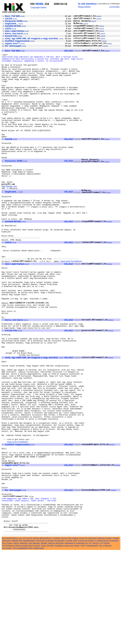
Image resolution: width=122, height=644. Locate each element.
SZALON (69, 638)
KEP (75, 633)
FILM (82, 631)
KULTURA (7, 636)
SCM (43, 638)
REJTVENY (35, 638)
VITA (15, 641)
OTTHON (105, 636)
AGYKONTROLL (10, 631)
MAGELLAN (26, 636)
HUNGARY (60, 633)
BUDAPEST (46, 631)
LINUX (16, 636)
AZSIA (36, 631)
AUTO (29, 631)
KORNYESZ (103, 633)
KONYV (92, 633)
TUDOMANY (92, 638)
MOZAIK (60, 636)
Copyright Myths (38, 7)
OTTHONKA (8, 638)
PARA (18, 638)
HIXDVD (40, 633)
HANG (116, 631)
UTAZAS (107, 638)
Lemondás (114, 7)
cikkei (99, 16)
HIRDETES (17, 633)
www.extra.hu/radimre (71, 302)
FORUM (101, 631)
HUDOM (49, 633)
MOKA (52, 636)
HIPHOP (6, 633)
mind (22, 16)
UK (101, 638)
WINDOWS (38, 641)
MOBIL (40, 4)
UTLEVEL (7, 641)
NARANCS (70, 636)
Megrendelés (84, 7)
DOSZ (64, 631)
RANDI (25, 638)
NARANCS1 (82, 636)
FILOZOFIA (91, 631)
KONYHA (83, 633)
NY (90, 636)
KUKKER (114, 633)
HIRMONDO (29, 633)
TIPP (83, 638)
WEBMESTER (25, 641)
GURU (109, 631)
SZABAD (59, 638)
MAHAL (36, 636)
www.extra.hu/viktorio (18, 518)
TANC (77, 638)
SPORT (50, 638)
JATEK (69, 633)
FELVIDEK (73, 631)
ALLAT (22, 631)
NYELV (96, 636)
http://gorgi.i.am (9, 213)
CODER (56, 631)
